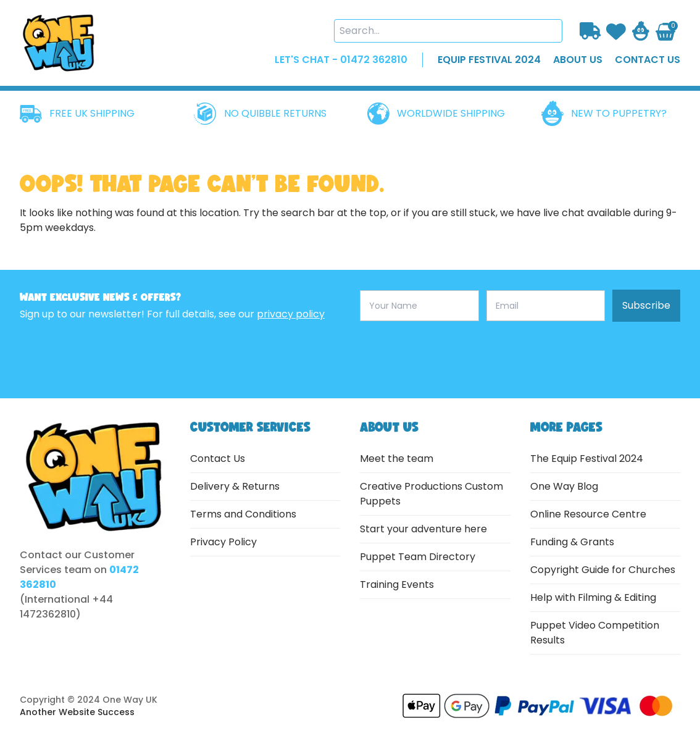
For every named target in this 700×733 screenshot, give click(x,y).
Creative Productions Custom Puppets (431, 494)
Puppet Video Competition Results (595, 633)
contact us (648, 60)
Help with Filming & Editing (593, 597)
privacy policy (291, 314)
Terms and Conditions (243, 514)
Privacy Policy (223, 542)
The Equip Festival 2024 (587, 459)
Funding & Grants (572, 542)
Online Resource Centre (588, 514)
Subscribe (646, 305)
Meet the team (397, 459)
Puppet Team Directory (418, 557)
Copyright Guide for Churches (603, 570)
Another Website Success (77, 712)
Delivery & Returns (235, 486)
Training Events (397, 584)
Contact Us (218, 459)
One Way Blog (564, 486)
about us (578, 60)
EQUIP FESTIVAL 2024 (489, 60)
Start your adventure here (423, 529)
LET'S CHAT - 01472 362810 (341, 60)
